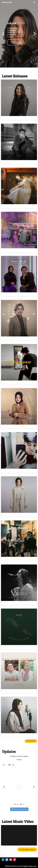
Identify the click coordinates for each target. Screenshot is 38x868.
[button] (4, 39)
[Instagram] (14, 860)
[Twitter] (7, 860)
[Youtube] (11, 860)
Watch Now (13, 47)
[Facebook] (3, 860)
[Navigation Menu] (34, 2)
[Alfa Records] (7, 2)
